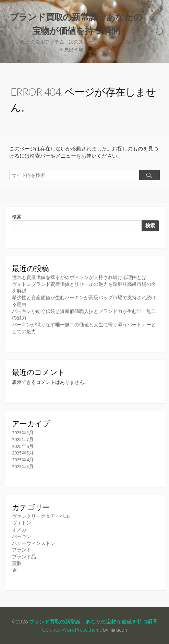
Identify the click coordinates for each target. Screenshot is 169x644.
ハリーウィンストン (34, 543)
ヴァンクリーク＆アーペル (41, 516)
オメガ (19, 530)
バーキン (22, 536)
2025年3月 (23, 466)
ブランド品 (24, 557)
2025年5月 (23, 453)
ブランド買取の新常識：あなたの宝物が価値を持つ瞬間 (93, 621)
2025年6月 (23, 446)
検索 (17, 217)
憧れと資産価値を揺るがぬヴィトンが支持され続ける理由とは (79, 277)
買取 (17, 563)
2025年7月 (23, 439)
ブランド (22, 550)
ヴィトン (22, 523)
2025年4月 (23, 460)
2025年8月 (23, 433)
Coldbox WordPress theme (72, 630)
